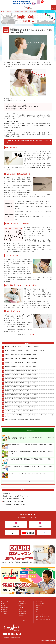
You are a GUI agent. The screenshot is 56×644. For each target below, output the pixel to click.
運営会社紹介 (39, 610)
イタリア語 (5, 614)
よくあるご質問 (22, 612)
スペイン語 (5, 610)
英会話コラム (22, 618)
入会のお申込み (39, 601)
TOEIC (4, 603)
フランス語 (5, 612)
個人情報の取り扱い (40, 614)
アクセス (21, 610)
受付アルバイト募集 (40, 603)
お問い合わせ (39, 608)
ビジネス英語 (5, 607)
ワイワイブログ (22, 614)
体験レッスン (22, 601)
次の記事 (31, 334)
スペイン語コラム (23, 620)
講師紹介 (21, 606)
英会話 (4, 605)
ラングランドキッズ (23, 603)
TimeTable (21, 608)
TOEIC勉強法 (22, 616)
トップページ (5, 601)
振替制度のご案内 (39, 606)
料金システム (39, 612)
